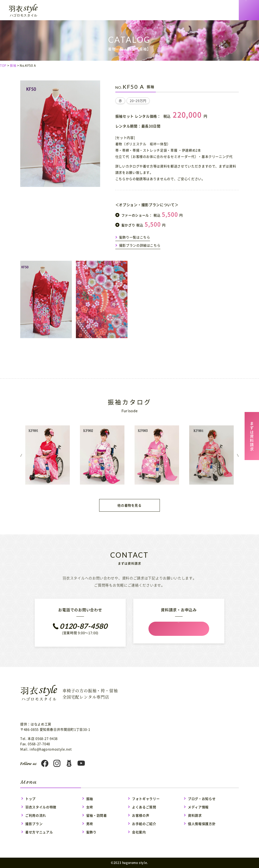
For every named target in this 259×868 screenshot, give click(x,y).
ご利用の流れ (36, 815)
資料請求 (195, 815)
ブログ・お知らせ (202, 799)
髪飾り (91, 832)
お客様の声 (141, 815)
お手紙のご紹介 (144, 824)
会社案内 (139, 832)
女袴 (90, 807)
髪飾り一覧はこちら (135, 237)
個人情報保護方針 (202, 824)
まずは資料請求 (252, 435)
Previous (14, 455)
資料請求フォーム (179, 629)
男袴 (90, 824)
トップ (30, 799)
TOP (3, 66)
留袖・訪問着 (97, 815)
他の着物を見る (129, 505)
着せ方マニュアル (39, 832)
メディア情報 (198, 807)
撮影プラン (34, 824)
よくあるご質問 (144, 807)
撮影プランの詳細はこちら (140, 245)
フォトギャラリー (146, 799)
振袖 (13, 66)
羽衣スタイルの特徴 (41, 807)
